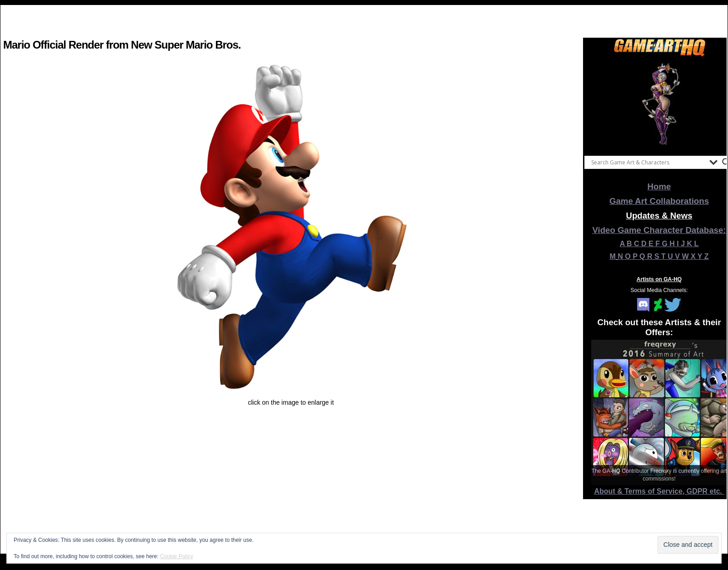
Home (659, 186)
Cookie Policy (177, 556)
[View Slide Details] (659, 104)
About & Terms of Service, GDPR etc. (659, 491)
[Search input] (648, 162)
